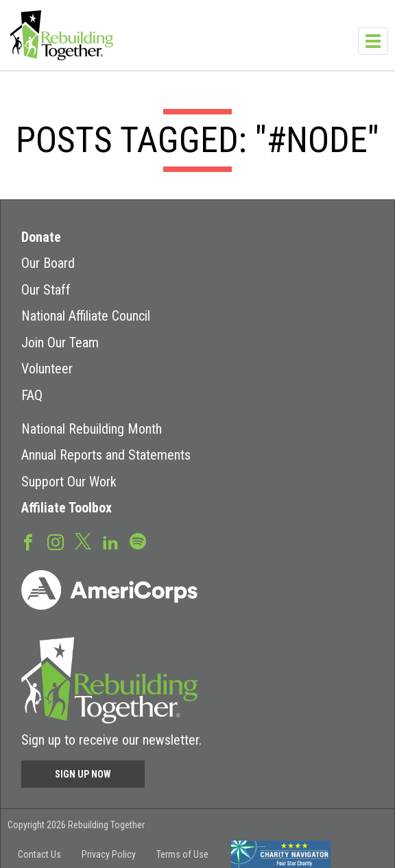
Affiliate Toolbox (67, 508)
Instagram (56, 541)
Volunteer (47, 369)
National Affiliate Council (86, 316)
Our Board (48, 263)
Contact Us (39, 854)
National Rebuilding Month (92, 429)
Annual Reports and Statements (106, 455)
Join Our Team (60, 343)
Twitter (83, 541)
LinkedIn (110, 541)
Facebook (28, 541)
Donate (41, 237)
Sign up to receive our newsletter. (111, 740)
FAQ (32, 395)
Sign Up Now (83, 774)
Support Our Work (69, 482)
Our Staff (46, 290)
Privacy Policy (109, 854)
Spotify (138, 541)
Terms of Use (182, 854)
